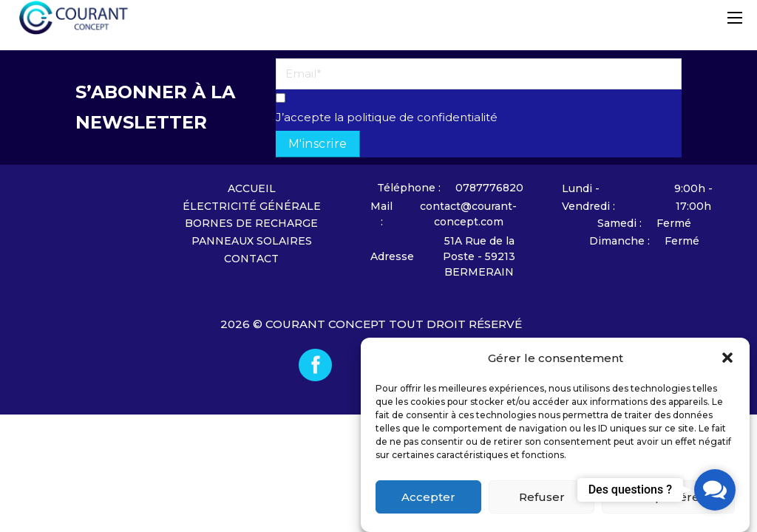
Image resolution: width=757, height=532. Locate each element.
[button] (727, 358)
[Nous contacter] (413, 188)
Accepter (428, 497)
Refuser (542, 497)
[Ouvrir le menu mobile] (735, 18)
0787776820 (489, 188)
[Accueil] (101, 236)
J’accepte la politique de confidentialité (387, 117)
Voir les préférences (668, 497)
